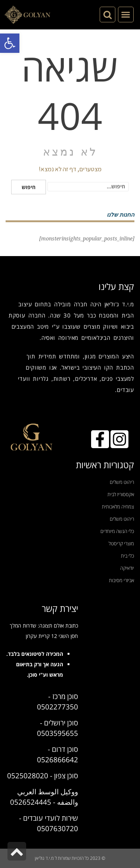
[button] (10, 43)
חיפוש (29, 187)
